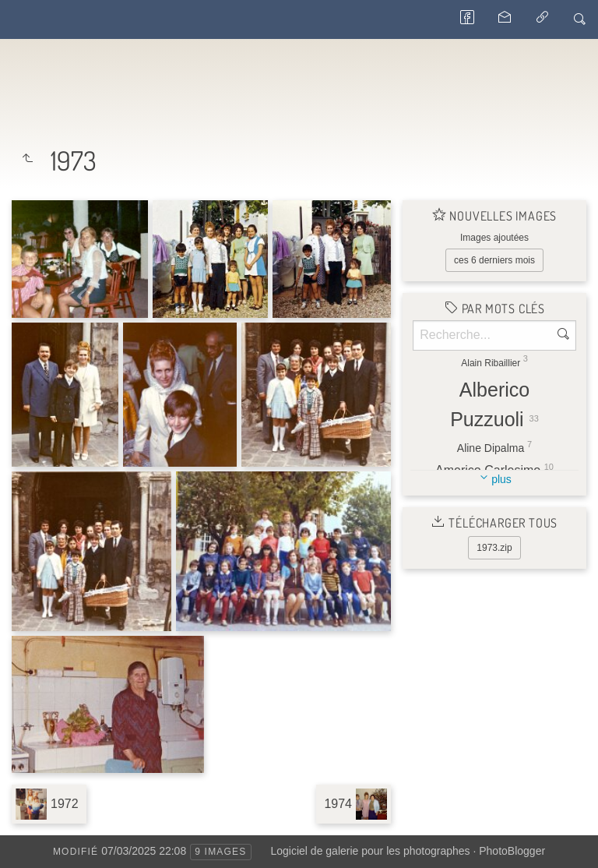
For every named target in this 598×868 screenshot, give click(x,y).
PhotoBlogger (512, 851)
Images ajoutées (494, 238)
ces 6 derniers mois (494, 260)
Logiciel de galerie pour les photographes (371, 851)
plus (501, 479)
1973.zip (494, 548)
